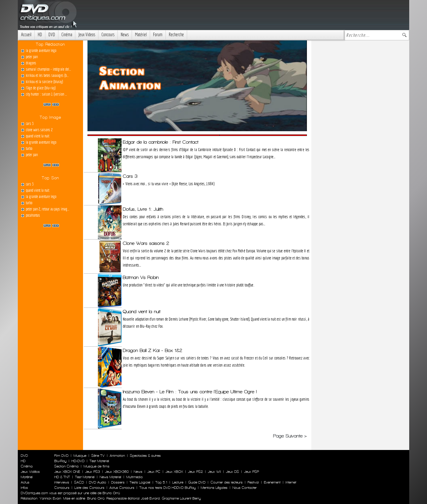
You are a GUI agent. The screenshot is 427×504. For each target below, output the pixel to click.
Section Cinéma (66, 466)
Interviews (62, 482)
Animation (117, 456)
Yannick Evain (50, 498)
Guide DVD (197, 482)
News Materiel (110, 477)
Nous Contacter (244, 488)
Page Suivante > (290, 436)
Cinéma (67, 35)
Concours (108, 35)
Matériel (141, 35)
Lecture (178, 482)
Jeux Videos (87, 35)
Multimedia (134, 477)
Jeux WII (214, 472)
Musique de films (97, 466)
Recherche (176, 35)
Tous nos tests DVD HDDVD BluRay (168, 488)
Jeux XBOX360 (117, 472)
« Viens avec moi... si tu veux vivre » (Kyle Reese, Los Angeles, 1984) (169, 184)
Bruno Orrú (96, 498)
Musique (80, 456)
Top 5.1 (161, 482)
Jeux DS (232, 472)
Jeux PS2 (195, 472)
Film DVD (61, 456)
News (125, 35)
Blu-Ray (60, 461)
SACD (79, 482)
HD (40, 35)
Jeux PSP (251, 472)
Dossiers (118, 482)
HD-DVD (78, 461)
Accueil (26, 35)
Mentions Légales (214, 488)
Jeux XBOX (174, 472)
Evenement (272, 482)
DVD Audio (98, 482)
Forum (158, 35)
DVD (52, 35)
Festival (253, 482)
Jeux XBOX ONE (67, 472)
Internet (291, 482)
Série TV (98, 456)
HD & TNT (62, 477)
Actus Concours (122, 488)
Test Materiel (99, 461)
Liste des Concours (89, 488)
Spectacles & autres (145, 456)
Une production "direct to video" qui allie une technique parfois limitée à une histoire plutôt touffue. (188, 285)
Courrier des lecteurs (227, 482)
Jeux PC (154, 472)
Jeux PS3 (93, 472)
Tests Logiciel (140, 482)
